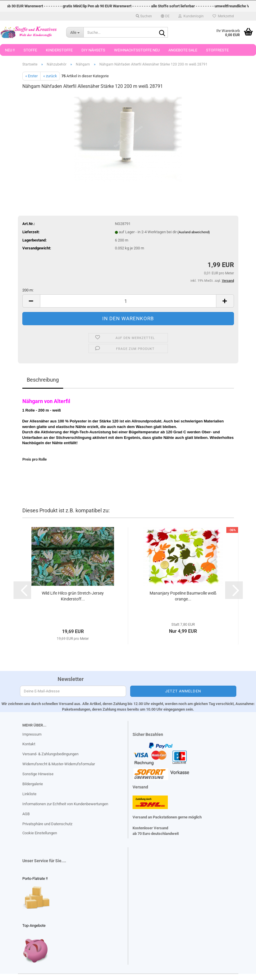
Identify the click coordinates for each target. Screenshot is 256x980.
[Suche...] (75, 32)
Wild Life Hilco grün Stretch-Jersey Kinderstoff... (73, 596)
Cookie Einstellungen (40, 833)
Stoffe (30, 50)
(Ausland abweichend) (194, 232)
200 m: (28, 290)
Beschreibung (43, 380)
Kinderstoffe (59, 50)
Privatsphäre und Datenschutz (47, 824)
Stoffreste (217, 50)
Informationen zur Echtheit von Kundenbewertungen (65, 804)
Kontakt (29, 744)
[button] (165, 16)
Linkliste (29, 794)
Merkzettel (223, 16)
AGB (26, 814)
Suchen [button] (144, 16)
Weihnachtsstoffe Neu (137, 50)
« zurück (50, 76)
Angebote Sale (183, 50)
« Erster (31, 76)
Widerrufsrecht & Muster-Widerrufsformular (59, 764)
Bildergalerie (33, 784)
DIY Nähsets (93, 50)
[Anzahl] (128, 301)
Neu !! (10, 50)
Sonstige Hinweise (38, 774)
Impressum (32, 734)
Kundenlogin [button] (191, 16)
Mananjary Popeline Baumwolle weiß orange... (183, 596)
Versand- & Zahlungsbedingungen (50, 754)
